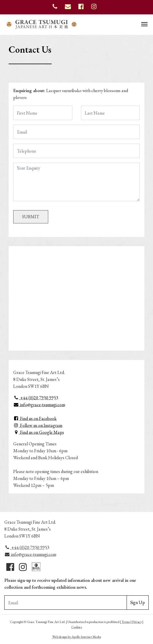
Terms (126, 622)
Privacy (137, 622)
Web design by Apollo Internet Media (77, 637)
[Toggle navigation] (144, 24)
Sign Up (138, 602)
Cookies (76, 627)
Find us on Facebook (35, 418)
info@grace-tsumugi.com (39, 405)
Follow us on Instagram (38, 425)
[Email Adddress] (66, 603)
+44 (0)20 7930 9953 (36, 398)
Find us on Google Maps (39, 432)
